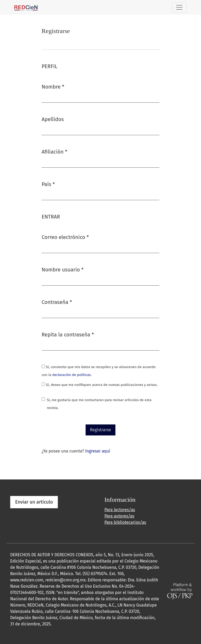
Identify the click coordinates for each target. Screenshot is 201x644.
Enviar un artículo (34, 502)
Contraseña (57, 302)
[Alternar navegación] (179, 7)
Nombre (53, 86)
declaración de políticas (72, 375)
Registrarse (101, 430)
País (48, 184)
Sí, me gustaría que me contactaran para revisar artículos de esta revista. (99, 404)
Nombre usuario (63, 269)
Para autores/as (119, 516)
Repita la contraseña (68, 334)
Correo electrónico (65, 237)
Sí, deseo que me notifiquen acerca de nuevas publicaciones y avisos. (100, 385)
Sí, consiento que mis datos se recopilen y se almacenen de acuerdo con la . (99, 371)
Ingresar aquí (97, 451)
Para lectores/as (120, 510)
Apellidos (53, 119)
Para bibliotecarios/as (125, 522)
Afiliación (54, 151)
